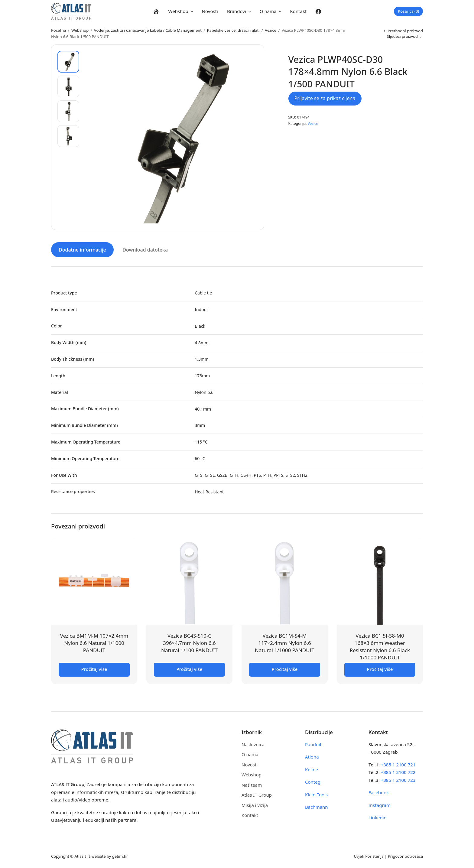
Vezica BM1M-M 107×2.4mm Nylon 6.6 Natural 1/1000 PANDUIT (94, 643)
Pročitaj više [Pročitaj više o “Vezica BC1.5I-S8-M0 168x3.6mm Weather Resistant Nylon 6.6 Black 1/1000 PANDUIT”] (380, 668)
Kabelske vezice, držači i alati (233, 30)
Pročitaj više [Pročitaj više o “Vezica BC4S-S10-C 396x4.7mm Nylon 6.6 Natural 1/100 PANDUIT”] (190, 668)
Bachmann (317, 807)
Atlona (312, 756)
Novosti (210, 11)
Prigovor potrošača (405, 856)
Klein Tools (316, 794)
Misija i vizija (255, 805)
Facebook (379, 792)
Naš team (252, 784)
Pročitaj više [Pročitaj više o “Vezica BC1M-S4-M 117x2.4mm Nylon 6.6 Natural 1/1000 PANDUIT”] (285, 668)
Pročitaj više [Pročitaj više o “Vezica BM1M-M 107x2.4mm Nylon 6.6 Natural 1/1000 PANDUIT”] (94, 668)
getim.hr (120, 856)
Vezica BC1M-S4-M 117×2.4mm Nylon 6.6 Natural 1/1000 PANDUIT (285, 643)
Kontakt (299, 11)
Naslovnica (253, 744)
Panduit (313, 744)
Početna (58, 30)
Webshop (178, 11)
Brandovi (237, 11)
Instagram (380, 805)
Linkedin (378, 817)
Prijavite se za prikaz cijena (325, 98)
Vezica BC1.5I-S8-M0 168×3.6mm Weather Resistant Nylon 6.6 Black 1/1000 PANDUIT (380, 646)
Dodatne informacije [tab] (82, 249)
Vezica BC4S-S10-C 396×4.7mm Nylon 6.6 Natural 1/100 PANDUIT (189, 643)
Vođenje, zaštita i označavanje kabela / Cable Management (148, 30)
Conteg (313, 782)
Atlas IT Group (257, 795)
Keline (312, 769)
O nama (268, 11)
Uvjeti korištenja (369, 856)
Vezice (271, 30)
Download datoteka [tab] (145, 249)
